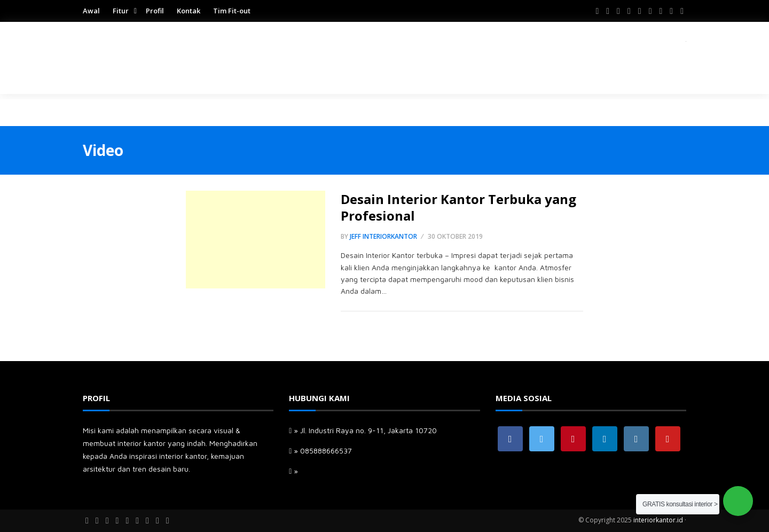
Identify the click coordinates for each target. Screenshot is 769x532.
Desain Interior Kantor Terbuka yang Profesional (458, 207)
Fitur (121, 11)
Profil (155, 11)
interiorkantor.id (658, 520)
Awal (91, 11)
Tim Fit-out (232, 11)
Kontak (189, 11)
